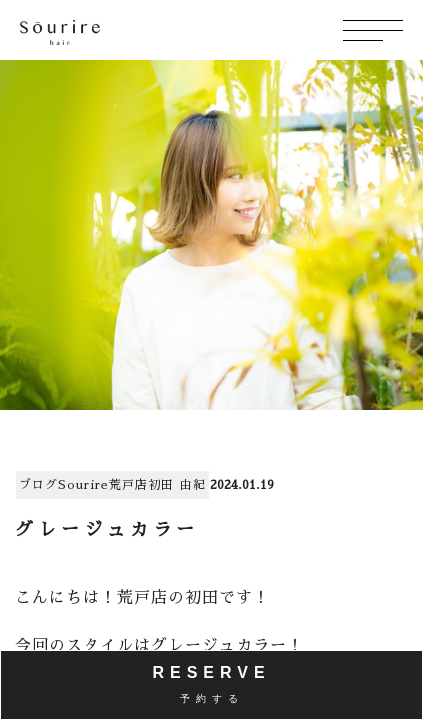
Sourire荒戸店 (103, 485)
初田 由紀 (177, 485)
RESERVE (211, 684)
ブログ (38, 485)
